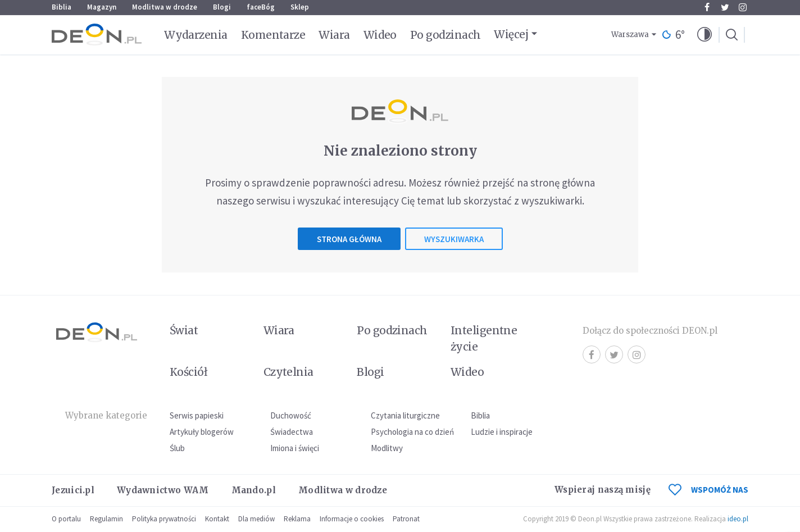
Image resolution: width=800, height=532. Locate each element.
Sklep (300, 7)
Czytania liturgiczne (405, 415)
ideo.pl (738, 519)
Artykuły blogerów (202, 432)
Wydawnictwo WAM (163, 490)
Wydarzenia (196, 35)
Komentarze (273, 35)
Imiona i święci (295, 448)
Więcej (511, 34)
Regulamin (106, 519)
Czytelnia (288, 372)
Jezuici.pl (73, 490)
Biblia (62, 7)
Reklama (297, 519)
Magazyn (102, 7)
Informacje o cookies (352, 519)
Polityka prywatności (164, 519)
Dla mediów (256, 519)
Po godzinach (446, 35)
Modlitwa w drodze (165, 7)
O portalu (66, 519)
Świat (184, 330)
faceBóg (261, 7)
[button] (704, 35)
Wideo (380, 35)
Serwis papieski (197, 415)
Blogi (222, 7)
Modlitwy (387, 448)
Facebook (707, 7)
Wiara (334, 35)
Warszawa (630, 35)
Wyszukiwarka (454, 239)
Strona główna (349, 239)
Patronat (406, 519)
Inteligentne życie (484, 338)
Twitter (725, 7)
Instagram (743, 7)
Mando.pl (254, 490)
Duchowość (291, 415)
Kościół (188, 372)
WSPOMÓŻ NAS (708, 490)
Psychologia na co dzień (412, 432)
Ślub (177, 448)
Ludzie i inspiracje (502, 432)
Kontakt (217, 519)
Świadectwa (292, 432)
